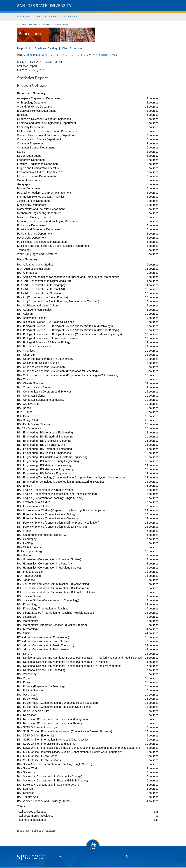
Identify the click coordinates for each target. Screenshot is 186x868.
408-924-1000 (139, 856)
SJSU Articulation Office (27, 25)
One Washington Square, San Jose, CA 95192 (91, 856)
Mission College (62, 25)
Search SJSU (70, 17)
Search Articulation (48, 17)
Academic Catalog (46, 48)
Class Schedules (72, 48)
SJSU (44, 6)
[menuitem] (24, 17)
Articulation (24, 17)
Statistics (46, 25)
